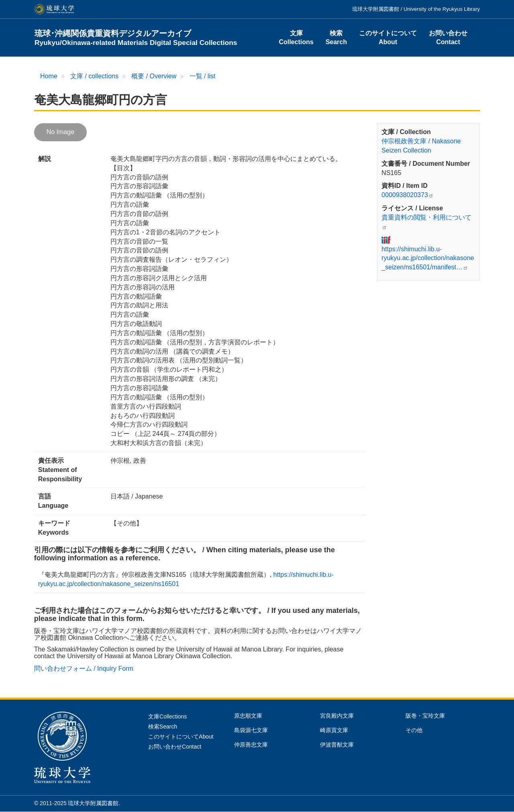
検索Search (336, 38)
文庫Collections (296, 38)
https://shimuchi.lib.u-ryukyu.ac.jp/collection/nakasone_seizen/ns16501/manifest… (428, 258)
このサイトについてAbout (388, 38)
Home (49, 76)
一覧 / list (203, 76)
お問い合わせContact (448, 38)
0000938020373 (405, 195)
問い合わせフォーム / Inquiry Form (84, 669)
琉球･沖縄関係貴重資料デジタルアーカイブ (136, 38)
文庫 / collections (94, 76)
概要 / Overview (154, 76)
